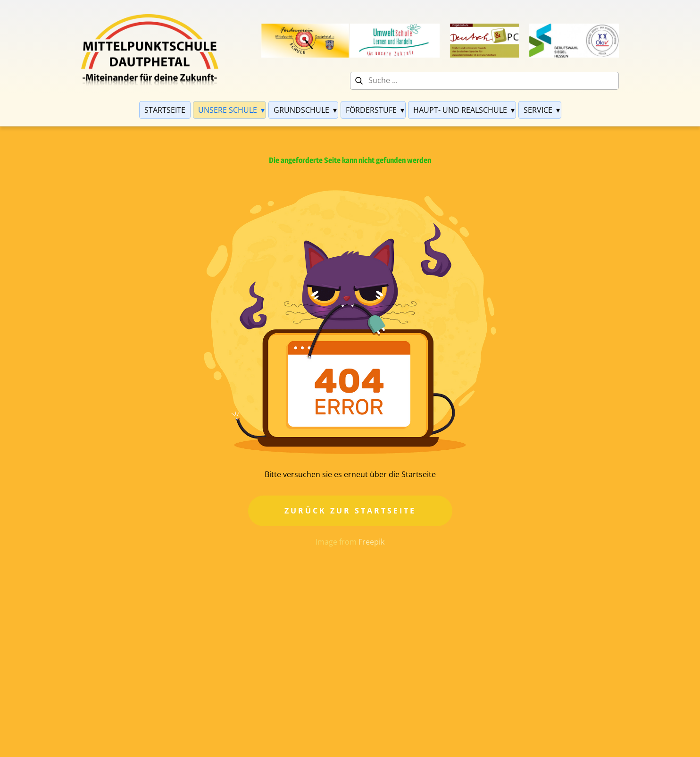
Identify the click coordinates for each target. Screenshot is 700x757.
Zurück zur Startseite (350, 511)
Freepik (371, 542)
